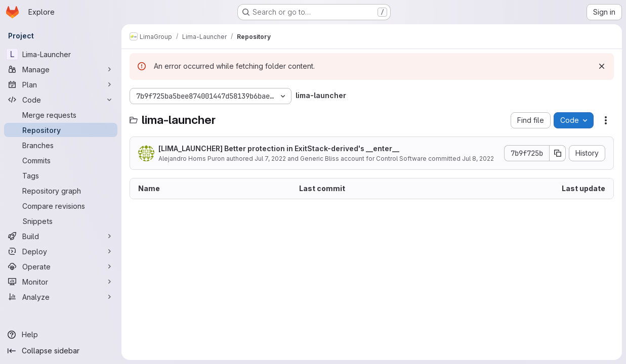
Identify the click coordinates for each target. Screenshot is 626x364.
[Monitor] (61, 282)
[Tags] (61, 175)
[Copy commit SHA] (558, 153)
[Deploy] (61, 251)
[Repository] (61, 130)
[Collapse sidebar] (61, 351)
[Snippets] (61, 221)
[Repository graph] (61, 191)
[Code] (61, 100)
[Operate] (61, 266)
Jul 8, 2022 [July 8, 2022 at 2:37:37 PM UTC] (478, 158)
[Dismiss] (602, 66)
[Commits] (61, 160)
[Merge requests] (61, 115)
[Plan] (61, 84)
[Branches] (61, 145)
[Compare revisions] (61, 206)
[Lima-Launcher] (61, 54)
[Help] (61, 335)
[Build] (61, 236)
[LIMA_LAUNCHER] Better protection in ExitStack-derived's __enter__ (279, 148)
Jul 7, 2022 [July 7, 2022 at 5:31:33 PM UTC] (270, 158)
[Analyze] (61, 297)
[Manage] (61, 69)
